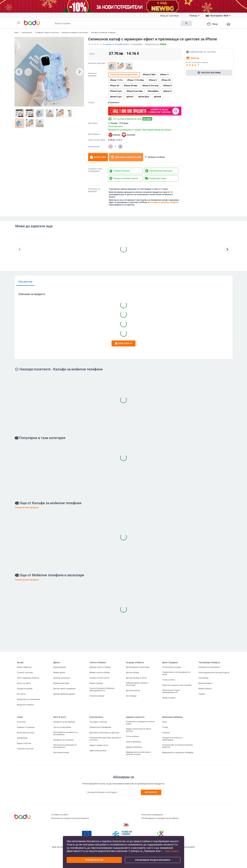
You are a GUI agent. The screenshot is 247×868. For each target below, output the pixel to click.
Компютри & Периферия (100, 727)
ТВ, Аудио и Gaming (98, 722)
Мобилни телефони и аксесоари (75, 33)
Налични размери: (92, 75)
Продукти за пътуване (63, 740)
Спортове (21, 722)
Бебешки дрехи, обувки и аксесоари (137, 684)
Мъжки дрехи (59, 673)
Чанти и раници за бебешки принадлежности (102, 689)
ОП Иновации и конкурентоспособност (160, 818)
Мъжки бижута (205, 689)
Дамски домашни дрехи (64, 694)
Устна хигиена (132, 736)
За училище (131, 696)
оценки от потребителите (116, 44)
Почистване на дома (172, 667)
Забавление (22, 738)
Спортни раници (97, 696)
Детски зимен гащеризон (65, 689)
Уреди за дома (169, 698)
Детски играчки (133, 691)
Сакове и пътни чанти (99, 678)
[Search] (117, 23)
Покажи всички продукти (27, 507)
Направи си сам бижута (209, 667)
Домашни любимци (172, 717)
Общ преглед (25, 282)
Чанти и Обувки (98, 662)
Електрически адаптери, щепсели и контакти (105, 739)
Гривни (202, 694)
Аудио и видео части (99, 745)
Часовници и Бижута (209, 662)
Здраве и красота (135, 717)
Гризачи (166, 733)
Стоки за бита (169, 680)
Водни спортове (24, 743)
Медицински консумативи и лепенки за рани (138, 753)
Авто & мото (60, 717)
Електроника (27, 33)
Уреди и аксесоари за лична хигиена (138, 730)
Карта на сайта (24, 683)
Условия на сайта (60, 815)
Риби (165, 722)
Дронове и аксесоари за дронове (104, 733)
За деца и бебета (135, 662)
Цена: (92, 54)
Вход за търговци (169, 16)
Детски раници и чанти (136, 678)
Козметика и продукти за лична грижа (140, 723)
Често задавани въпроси (28, 678)
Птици (165, 727)
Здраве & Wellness (134, 747)
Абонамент (151, 792)
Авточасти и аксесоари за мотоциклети (65, 746)
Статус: (91, 103)
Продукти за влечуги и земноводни (172, 739)
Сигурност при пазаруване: (95, 170)
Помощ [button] (195, 16)
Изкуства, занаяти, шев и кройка (177, 685)
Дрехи (56, 662)
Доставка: (93, 123)
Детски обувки (132, 673)
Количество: (94, 147)
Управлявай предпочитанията (153, 860)
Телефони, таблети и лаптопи (47, 33)
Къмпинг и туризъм (26, 727)
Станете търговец (25, 673)
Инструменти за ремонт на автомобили (65, 733)
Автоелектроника (61, 753)
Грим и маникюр (133, 742)
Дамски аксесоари (62, 678)
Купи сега (98, 157)
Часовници (203, 678)
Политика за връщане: (94, 190)
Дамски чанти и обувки (100, 667)
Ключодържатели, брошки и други (214, 673)
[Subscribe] (113, 792)
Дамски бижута (205, 683)
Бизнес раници (96, 683)
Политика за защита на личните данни (70, 818)
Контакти (21, 694)
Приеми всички (94, 860)
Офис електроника (98, 751)
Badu (16, 33)
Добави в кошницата (126, 157)
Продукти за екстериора (64, 722)
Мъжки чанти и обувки (100, 673)
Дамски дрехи (60, 667)
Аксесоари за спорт (26, 733)
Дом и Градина (170, 662)
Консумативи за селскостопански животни (177, 746)
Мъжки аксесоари (61, 683)
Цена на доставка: (97, 140)
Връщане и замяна (25, 705)
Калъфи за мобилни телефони (103, 33)
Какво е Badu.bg (24, 667)
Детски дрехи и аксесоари (138, 667)
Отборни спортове (25, 749)
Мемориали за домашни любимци (178, 753)
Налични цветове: (97, 63)
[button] (19, 23)
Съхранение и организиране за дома (176, 673)
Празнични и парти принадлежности (171, 691)
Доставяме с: (94, 134)
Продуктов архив (25, 689)
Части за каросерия (62, 727)
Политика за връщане (152, 815)
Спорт (20, 717)
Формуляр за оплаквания (28, 699)
